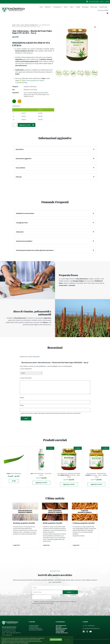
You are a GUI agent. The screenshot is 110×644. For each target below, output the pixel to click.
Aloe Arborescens (61, 626)
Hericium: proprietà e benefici (24, 523)
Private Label (94, 7)
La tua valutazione (26, 369)
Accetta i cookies (56, 640)
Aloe (22, 25)
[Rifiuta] (69, 641)
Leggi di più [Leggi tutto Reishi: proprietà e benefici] (46, 545)
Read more (67, 640)
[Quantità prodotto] (14, 125)
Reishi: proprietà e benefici (53, 523)
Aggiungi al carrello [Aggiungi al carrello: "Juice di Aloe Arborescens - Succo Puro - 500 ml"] (41, 483)
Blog (72, 7)
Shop (66, 7)
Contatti (78, 7)
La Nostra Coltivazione (35, 628)
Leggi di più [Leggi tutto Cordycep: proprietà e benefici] (76, 545)
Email (22, 406)
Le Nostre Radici (33, 627)
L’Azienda (48, 7)
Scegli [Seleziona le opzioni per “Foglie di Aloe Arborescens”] (14, 481)
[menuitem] (107, 2)
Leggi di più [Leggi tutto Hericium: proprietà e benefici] (16, 545)
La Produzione (58, 7)
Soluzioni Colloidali (61, 628)
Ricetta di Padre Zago (31, 25)
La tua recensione (26, 378)
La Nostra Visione (34, 626)
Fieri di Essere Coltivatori (36, 630)
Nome (22, 398)
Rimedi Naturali (60, 630)
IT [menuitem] (107, 2)
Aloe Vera (59, 627)
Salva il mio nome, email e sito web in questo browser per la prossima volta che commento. (51, 413)
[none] (107, 2)
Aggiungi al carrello (25, 125)
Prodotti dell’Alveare (62, 633)
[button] (95, 27)
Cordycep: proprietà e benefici (84, 523)
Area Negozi (85, 7)
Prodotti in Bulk (103, 7)
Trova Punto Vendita (103, 10)
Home (41, 7)
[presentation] (42, 597)
